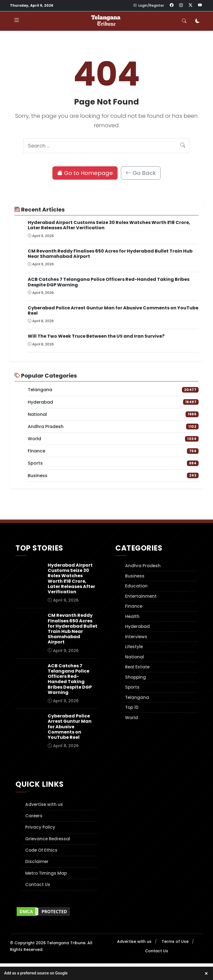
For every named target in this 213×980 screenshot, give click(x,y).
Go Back (141, 173)
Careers (34, 816)
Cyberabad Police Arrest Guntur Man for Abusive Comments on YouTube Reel (113, 310)
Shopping (135, 677)
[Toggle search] (184, 21)
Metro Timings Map (46, 873)
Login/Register (148, 5)
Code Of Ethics (41, 850)
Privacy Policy (40, 827)
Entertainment (141, 596)
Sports (132, 687)
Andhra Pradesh (143, 566)
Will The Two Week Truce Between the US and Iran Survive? (96, 336)
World (131, 718)
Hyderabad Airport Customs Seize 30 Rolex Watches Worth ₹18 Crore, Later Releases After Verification (109, 225)
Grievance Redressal (48, 839)
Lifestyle (134, 647)
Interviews (136, 637)
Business (135, 576)
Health (132, 616)
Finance (134, 606)
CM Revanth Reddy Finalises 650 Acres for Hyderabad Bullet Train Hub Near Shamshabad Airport (110, 254)
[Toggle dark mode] (197, 21)
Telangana (137, 697)
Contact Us (38, 884)
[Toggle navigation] (17, 21)
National (135, 657)
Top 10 (132, 707)
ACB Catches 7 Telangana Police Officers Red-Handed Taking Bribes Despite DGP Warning (109, 282)
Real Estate (137, 667)
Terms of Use (175, 941)
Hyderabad (137, 626)
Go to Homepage (85, 173)
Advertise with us (44, 804)
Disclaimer (37, 861)
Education (136, 586)
